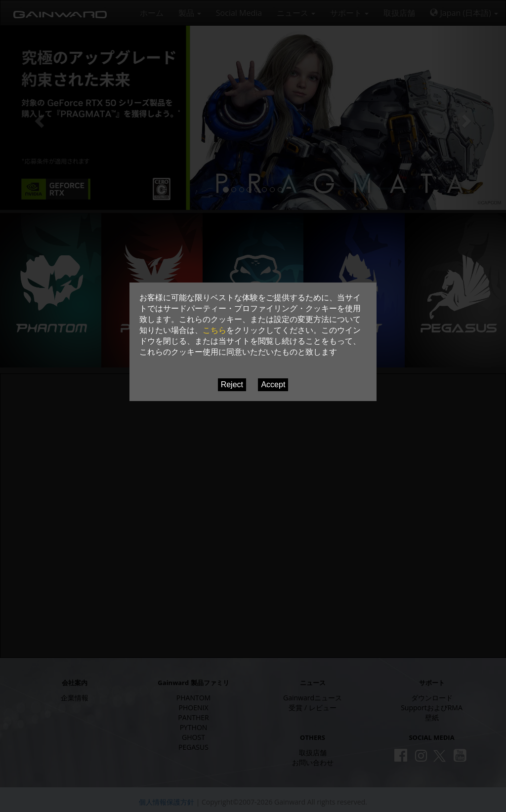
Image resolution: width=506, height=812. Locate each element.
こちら (214, 330)
